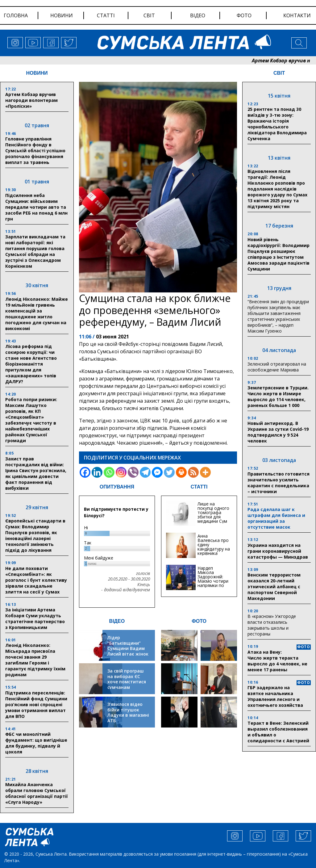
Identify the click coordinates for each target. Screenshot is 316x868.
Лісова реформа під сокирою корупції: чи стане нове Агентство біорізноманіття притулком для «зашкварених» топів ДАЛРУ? (31, 364)
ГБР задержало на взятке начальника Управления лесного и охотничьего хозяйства (275, 696)
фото (244, 15)
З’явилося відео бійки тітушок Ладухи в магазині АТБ (128, 712)
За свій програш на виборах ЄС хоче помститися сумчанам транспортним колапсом (127, 684)
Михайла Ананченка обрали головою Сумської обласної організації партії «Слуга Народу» (37, 793)
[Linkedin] (97, 472)
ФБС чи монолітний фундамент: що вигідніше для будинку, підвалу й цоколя (36, 743)
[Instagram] (121, 472)
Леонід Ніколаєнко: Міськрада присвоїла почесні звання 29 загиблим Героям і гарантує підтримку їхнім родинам (35, 660)
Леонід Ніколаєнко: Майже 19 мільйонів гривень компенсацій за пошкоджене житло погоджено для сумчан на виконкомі (37, 314)
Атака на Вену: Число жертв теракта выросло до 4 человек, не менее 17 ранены (277, 661)
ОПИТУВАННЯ (117, 487)
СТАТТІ (199, 487)
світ (149, 15)
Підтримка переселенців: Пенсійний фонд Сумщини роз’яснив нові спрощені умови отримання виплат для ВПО (36, 704)
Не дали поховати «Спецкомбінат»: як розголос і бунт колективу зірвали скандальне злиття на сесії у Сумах (36, 580)
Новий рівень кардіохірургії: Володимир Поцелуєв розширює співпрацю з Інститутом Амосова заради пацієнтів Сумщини (279, 254)
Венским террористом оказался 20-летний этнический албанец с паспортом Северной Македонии (274, 587)
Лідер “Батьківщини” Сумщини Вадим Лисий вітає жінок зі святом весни (128, 648)
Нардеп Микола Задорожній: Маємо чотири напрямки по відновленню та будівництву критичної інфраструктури (214, 585)
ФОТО (199, 621)
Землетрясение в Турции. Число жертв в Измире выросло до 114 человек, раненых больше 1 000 (278, 396)
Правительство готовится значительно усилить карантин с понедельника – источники (279, 483)
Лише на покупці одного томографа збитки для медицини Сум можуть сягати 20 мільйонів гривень (213, 519)
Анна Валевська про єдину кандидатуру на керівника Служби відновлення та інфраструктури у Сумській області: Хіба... (214, 555)
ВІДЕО (117, 621)
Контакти (297, 15)
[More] (205, 472)
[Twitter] (169, 472)
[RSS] (193, 472)
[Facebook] (85, 472)
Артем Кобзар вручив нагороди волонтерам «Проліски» (31, 100)
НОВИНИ (37, 73)
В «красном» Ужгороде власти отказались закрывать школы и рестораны (272, 625)
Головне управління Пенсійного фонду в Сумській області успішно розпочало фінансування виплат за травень (35, 151)
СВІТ (279, 73)
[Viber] (133, 472)
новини (62, 15)
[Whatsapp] (109, 472)
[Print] (181, 472)
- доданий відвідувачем (126, 590)
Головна (16, 15)
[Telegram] (145, 472)
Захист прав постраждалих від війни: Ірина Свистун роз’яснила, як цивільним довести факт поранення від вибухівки (36, 473)
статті (106, 15)
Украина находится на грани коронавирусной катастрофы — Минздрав (278, 551)
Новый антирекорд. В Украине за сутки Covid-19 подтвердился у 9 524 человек (278, 432)
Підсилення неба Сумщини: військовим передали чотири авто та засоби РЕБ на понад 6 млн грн (36, 207)
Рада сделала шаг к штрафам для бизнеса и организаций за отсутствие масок (276, 518)
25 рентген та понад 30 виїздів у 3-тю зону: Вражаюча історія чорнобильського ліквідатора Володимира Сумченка (277, 124)
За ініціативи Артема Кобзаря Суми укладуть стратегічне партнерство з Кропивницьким (35, 619)
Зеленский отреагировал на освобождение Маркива (277, 367)
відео (198, 15)
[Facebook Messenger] (157, 472)
